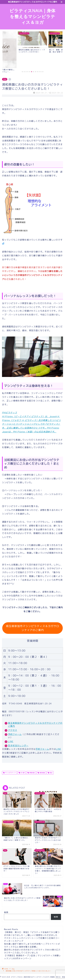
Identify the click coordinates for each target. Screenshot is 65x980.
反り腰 (22, 773)
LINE (11, 741)
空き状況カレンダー (18, 746)
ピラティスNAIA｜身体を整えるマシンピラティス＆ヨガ (32, 16)
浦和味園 (42, 773)
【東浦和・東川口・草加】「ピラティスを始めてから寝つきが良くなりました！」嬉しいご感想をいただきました (32, 934)
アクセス (13, 730)
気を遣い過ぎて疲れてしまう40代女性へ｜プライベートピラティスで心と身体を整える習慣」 (32, 945)
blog (5, 79)
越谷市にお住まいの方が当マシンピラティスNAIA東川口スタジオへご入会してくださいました (32, 951)
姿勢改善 (32, 773)
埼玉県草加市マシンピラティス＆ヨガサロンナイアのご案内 (32, 628)
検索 (6, 912)
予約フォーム (15, 734)
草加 (51, 773)
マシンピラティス (10, 773)
